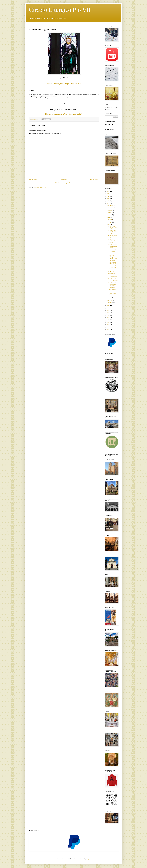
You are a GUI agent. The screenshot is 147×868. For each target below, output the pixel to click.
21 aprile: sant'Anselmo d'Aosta (112, 241)
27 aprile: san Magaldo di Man (113, 227)
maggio (110, 222)
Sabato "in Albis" (112, 271)
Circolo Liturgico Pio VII (60, 10)
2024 (108, 196)
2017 (108, 313)
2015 (108, 317)
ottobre (110, 210)
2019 (108, 308)
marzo (110, 298)
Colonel (77, 859)
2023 (108, 199)
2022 (108, 201)
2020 (108, 306)
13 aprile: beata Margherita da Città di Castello (113, 262)
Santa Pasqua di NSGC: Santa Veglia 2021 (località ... (112, 285)
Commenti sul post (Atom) (41, 187)
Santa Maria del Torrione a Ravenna (112, 252)
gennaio (110, 303)
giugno (110, 220)
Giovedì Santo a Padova (112, 294)
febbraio (111, 300)
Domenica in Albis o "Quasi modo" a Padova (113, 267)
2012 (108, 325)
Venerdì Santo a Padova (112, 290)
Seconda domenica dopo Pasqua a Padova (113, 246)
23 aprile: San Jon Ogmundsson (112, 236)
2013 (108, 322)
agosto (110, 215)
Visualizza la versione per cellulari (64, 183)
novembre (111, 208)
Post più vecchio (94, 180)
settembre (111, 213)
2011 (108, 327)
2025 (108, 194)
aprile (110, 224)
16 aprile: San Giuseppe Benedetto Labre (113, 257)
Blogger (88, 859)
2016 (108, 315)
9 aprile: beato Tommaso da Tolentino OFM (113, 275)
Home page (64, 180)
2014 (108, 320)
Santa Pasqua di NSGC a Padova (113, 280)
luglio (110, 217)
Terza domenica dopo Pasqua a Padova (112, 232)
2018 (108, 310)
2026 (108, 191)
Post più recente (33, 180)
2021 (108, 203)
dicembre (111, 205)
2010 (108, 329)
